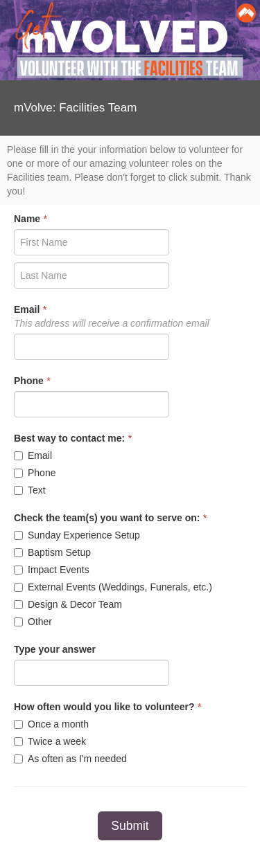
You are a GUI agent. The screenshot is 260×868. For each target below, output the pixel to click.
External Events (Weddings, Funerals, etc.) (113, 587)
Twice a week (50, 741)
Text (30, 490)
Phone (35, 473)
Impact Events (52, 570)
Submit (130, 826)
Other (33, 622)
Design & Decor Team (68, 604)
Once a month (51, 724)
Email (33, 455)
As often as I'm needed (70, 759)
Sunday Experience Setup (77, 535)
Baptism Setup (52, 552)
